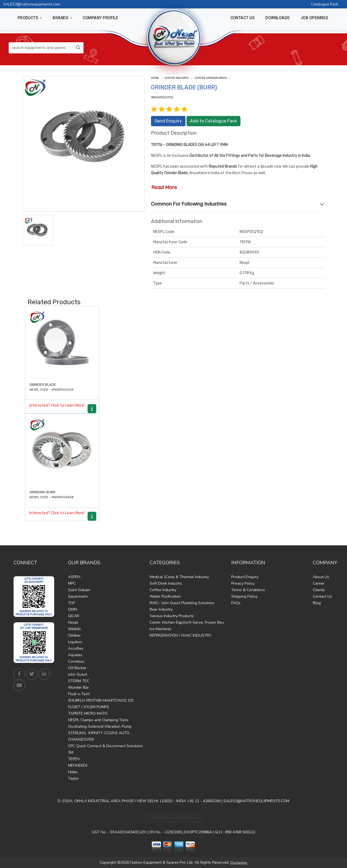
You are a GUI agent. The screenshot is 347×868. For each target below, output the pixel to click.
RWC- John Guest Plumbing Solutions (182, 603)
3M (71, 752)
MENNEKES (78, 765)
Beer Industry (161, 609)
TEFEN (74, 759)
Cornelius (76, 661)
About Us (321, 577)
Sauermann (78, 596)
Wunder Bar (78, 687)
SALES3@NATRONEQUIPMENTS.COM (256, 801)
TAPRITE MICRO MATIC (88, 713)
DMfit (73, 609)
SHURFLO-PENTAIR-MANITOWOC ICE (101, 700)
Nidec (73, 772)
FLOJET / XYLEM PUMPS (89, 707)
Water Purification (165, 596)
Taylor (73, 778)
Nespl (73, 622)
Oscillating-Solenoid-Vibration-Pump (100, 726)
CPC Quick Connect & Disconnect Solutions (105, 746)
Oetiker (74, 635)
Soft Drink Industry (166, 583)
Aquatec (75, 655)
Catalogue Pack (325, 4)
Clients (319, 590)
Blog (317, 603)
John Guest (78, 674)
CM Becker (77, 668)
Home (155, 78)
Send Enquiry (168, 121)
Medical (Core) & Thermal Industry (179, 577)
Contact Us (322, 596)
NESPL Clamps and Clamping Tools (98, 720)
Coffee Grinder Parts (211, 78)
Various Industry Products (172, 616)
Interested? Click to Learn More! (57, 405)
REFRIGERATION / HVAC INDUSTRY (181, 635)
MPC (72, 583)
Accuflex (76, 648)
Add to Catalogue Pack (213, 121)
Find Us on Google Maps (174, 818)
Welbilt (74, 629)
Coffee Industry (177, 78)
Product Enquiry (245, 577)
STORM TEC (79, 681)
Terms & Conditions (248, 590)
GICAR (74, 616)
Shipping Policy (244, 596)
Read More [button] (164, 187)
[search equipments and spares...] (41, 48)
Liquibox (75, 642)
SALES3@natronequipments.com (32, 4)
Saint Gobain (79, 590)
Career (319, 583)
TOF (72, 603)
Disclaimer (239, 863)
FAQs (236, 603)
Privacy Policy (243, 583)
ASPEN (74, 577)
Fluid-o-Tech (79, 694)
